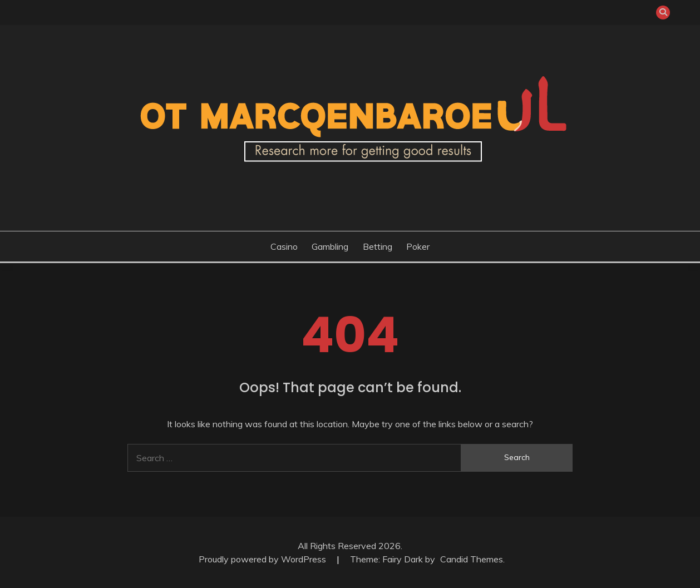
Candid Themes (472, 559)
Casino (284, 246)
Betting (378, 246)
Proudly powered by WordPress (263, 559)
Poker (418, 246)
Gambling (330, 246)
